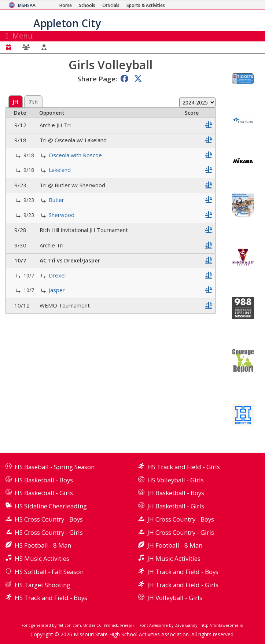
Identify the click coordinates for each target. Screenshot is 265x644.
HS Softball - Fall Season (49, 572)
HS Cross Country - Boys (49, 519)
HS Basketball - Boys (44, 480)
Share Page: (97, 79)
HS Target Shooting (43, 585)
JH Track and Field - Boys (183, 572)
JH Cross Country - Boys (181, 519)
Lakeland (60, 170)
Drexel (57, 275)
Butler (56, 200)
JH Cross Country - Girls (181, 532)
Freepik (127, 625)
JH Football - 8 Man (175, 545)
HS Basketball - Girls (44, 493)
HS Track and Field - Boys (51, 598)
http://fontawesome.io (222, 625)
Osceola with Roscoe (75, 155)
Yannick (111, 625)
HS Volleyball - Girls (176, 480)
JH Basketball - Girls (176, 506)
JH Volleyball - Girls (175, 598)
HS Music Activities (42, 558)
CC (99, 625)
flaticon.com (69, 625)
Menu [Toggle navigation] (19, 36)
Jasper (57, 290)
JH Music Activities (174, 558)
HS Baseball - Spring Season (55, 467)
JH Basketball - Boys (176, 493)
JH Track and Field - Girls (183, 585)
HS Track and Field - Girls (184, 467)
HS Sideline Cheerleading (51, 506)
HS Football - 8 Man (43, 545)
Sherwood (62, 215)
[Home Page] (66, 5)
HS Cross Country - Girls (49, 532)
